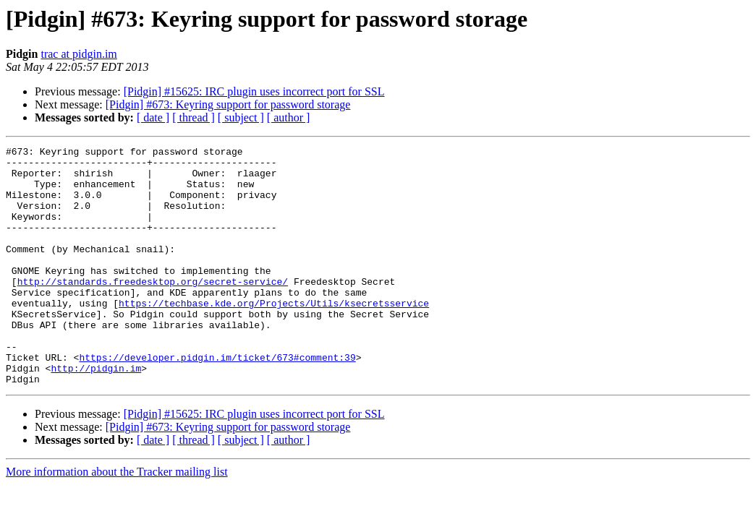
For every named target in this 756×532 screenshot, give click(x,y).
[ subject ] (241, 117)
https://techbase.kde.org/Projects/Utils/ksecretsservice (274, 335)
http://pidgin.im (96, 413)
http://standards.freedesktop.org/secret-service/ (153, 309)
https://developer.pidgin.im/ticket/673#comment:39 (217, 400)
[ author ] (289, 117)
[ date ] (153, 117)
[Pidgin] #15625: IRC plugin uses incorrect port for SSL (254, 91)
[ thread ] (194, 117)
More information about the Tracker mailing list (117, 519)
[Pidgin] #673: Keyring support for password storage (228, 104)
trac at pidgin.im (78, 54)
